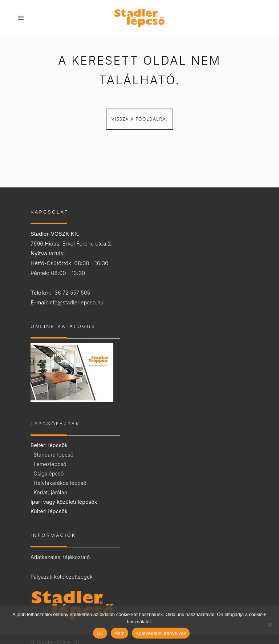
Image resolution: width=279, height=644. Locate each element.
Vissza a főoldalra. (139, 119)
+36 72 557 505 (71, 293)
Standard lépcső (53, 455)
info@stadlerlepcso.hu (76, 302)
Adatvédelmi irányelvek (161, 633)
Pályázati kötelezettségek (62, 577)
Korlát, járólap (50, 492)
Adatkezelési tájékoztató (60, 557)
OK (100, 633)
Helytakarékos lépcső (60, 483)
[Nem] (270, 625)
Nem (120, 633)
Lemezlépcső (50, 464)
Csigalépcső (48, 473)
